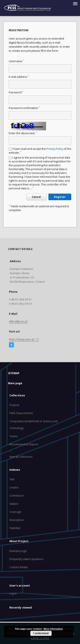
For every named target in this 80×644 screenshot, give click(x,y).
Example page (18, 551)
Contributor (17, 496)
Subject (14, 504)
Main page (15, 383)
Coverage (15, 512)
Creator (14, 487)
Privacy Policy (55, 149)
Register (60, 197)
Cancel (36, 197)
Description (17, 520)
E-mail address (19, 77)
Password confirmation (24, 108)
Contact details (19, 567)
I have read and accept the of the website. (40, 151)
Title (12, 479)
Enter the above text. (23, 133)
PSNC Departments (21, 413)
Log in (13, 593)
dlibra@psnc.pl (18, 321)
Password (16, 92)
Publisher (15, 528)
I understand (41, 633)
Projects (14, 405)
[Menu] (75, 3)
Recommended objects (24, 444)
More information (53, 629)
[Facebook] (11, 345)
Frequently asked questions (26, 559)
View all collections (21, 457)
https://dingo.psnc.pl (24, 339)
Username (16, 61)
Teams (14, 436)
